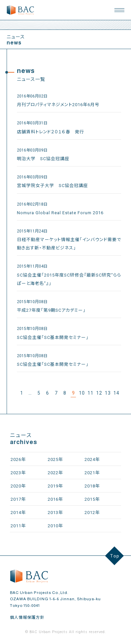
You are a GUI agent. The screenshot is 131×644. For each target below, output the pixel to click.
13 (108, 393)
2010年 (55, 526)
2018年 (92, 486)
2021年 (92, 473)
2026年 (18, 459)
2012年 (92, 513)
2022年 (55, 473)
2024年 (92, 459)
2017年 (18, 499)
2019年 (55, 486)
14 (116, 393)
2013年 (55, 513)
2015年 (92, 499)
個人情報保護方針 (27, 617)
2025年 (55, 459)
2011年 (18, 526)
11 (91, 393)
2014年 (18, 513)
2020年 (18, 486)
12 (99, 393)
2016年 (55, 499)
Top (115, 556)
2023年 (18, 473)
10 (82, 393)
